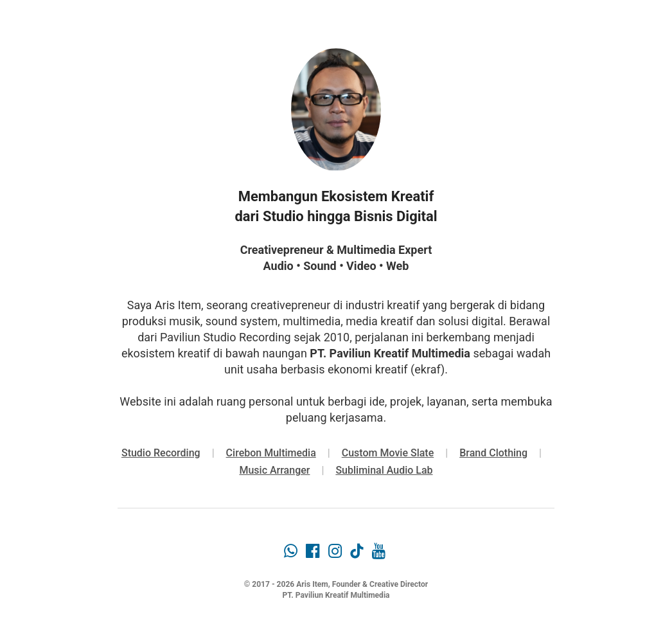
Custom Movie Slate (388, 453)
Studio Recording (161, 453)
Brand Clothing (493, 453)
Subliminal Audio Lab (384, 470)
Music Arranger (274, 470)
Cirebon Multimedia (271, 453)
